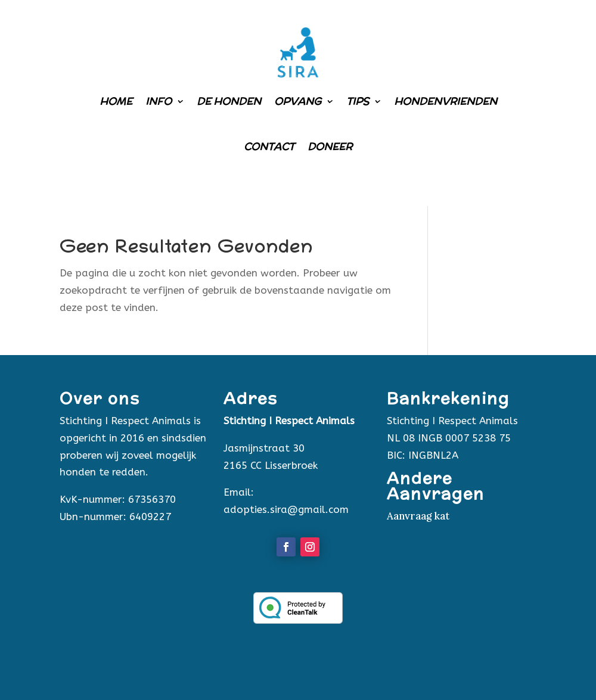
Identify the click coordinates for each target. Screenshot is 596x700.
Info (159, 101)
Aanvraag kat (418, 516)
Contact (269, 147)
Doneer (330, 147)
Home (116, 101)
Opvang (298, 101)
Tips (358, 101)
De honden (229, 101)
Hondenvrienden (446, 101)
